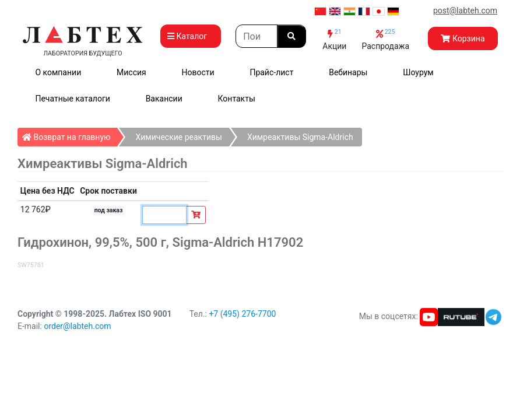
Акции (334, 39)
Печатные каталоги (72, 99)
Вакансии (164, 99)
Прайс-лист (271, 72)
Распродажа (385, 39)
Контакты (237, 99)
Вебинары (348, 72)
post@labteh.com (465, 10)
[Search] (257, 36)
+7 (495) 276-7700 (242, 314)
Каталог (191, 36)
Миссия (131, 72)
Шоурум (418, 72)
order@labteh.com (77, 326)
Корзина (463, 38)
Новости (198, 72)
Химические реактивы (178, 137)
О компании (58, 72)
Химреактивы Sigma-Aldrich (300, 137)
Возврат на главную (70, 135)
